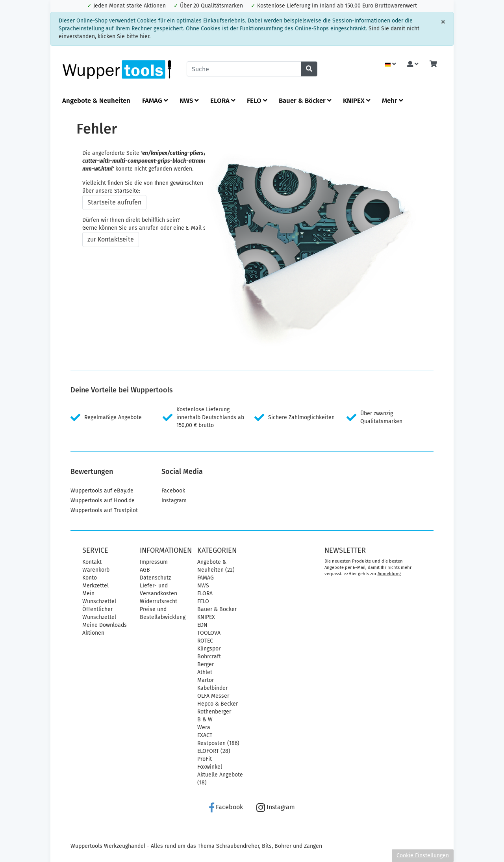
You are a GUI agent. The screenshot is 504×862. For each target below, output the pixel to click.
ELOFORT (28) (214, 751)
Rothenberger (214, 712)
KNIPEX (357, 100)
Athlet (205, 672)
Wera (204, 727)
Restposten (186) (218, 743)
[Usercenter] (413, 64)
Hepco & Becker (218, 704)
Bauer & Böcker (305, 100)
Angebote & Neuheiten (96, 100)
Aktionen (93, 633)
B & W (205, 720)
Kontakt (92, 562)
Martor (206, 680)
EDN (202, 625)
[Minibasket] (433, 64)
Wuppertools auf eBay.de (102, 491)
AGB (145, 570)
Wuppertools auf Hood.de (103, 501)
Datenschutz (155, 578)
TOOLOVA (209, 633)
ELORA (223, 100)
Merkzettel (95, 586)
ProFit (205, 759)
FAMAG (155, 100)
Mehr (392, 100)
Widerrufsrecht (158, 601)
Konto (90, 578)
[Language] (391, 64)
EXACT (205, 735)
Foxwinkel (210, 767)
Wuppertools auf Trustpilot (104, 510)
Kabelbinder (212, 688)
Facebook (173, 491)
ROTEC (205, 641)
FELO (257, 100)
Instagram (174, 501)
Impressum (154, 562)
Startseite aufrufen (114, 202)
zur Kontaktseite (111, 239)
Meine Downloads (105, 625)
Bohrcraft (209, 657)
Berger (206, 664)
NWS (189, 100)
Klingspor (209, 649)
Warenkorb (96, 570)
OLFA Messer (213, 696)
